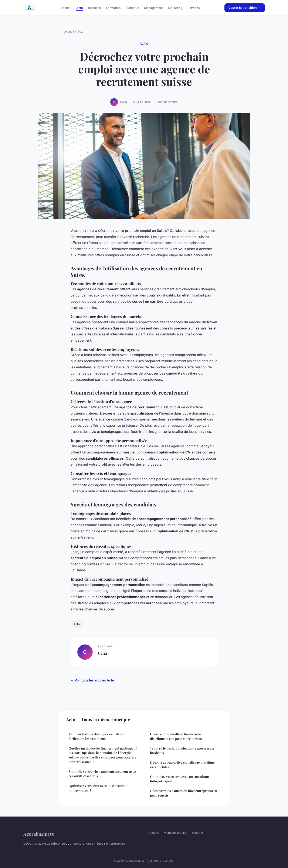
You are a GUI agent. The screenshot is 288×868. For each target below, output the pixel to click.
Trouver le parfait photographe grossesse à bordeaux (182, 750)
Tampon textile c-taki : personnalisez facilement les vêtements (96, 736)
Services (194, 8)
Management (153, 8)
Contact (198, 833)
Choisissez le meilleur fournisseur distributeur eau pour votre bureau (176, 736)
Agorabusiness (39, 834)
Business (94, 8)
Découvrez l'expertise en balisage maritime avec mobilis (182, 765)
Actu (80, 8)
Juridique (132, 8)
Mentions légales (175, 833)
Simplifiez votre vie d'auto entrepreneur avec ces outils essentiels (102, 774)
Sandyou (131, 419)
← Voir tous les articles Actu (92, 680)
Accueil (66, 8)
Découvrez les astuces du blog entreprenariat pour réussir (184, 793)
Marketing (175, 8)
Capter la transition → (245, 8)
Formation (113, 8)
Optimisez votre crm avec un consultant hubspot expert (98, 788)
